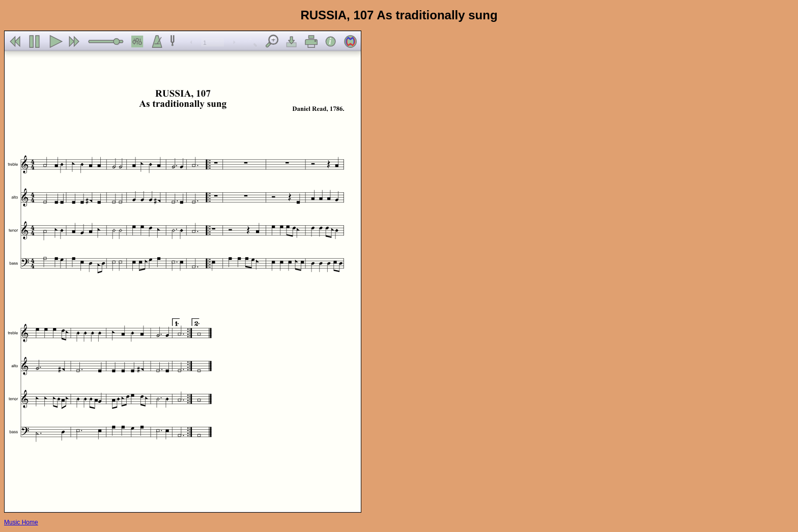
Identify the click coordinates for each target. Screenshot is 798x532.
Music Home (21, 522)
